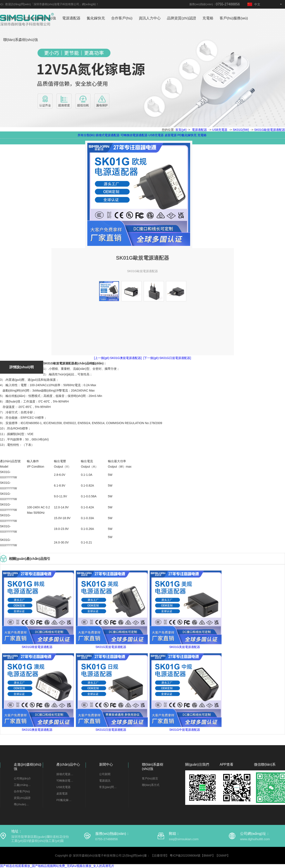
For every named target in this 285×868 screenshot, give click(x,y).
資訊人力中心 (150, 18)
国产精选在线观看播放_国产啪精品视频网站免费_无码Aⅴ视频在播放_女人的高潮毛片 (57, 866)
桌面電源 (171, 135)
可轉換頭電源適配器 (134, 135)
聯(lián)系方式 (151, 785)
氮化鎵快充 (96, 18)
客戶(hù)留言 (150, 778)
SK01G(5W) (241, 130)
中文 (254, 4)
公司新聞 (105, 774)
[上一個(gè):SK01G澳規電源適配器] (118, 358)
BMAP (208, 856)
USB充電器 (220, 130)
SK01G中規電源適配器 (185, 730)
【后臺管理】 (160, 856)
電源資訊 (105, 781)
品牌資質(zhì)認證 (182, 18)
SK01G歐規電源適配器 (270, 130)
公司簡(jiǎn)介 (22, 778)
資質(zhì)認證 (22, 798)
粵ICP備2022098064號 (185, 856)
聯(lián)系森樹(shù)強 (21, 40)
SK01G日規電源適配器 (111, 730)
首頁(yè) (10, 18)
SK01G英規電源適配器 (111, 647)
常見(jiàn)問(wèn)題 (108, 787)
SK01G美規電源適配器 (185, 647)
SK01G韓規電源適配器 (37, 647)
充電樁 (208, 18)
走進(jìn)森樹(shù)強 (39, 18)
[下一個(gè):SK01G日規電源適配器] (167, 358)
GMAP (223, 856)
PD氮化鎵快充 (187, 135)
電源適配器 (71, 18)
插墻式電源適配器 (108, 135)
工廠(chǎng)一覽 (22, 785)
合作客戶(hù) (122, 18)
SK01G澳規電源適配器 (37, 730)
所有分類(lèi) (86, 135)
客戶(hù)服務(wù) (234, 18)
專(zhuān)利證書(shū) (22, 804)
